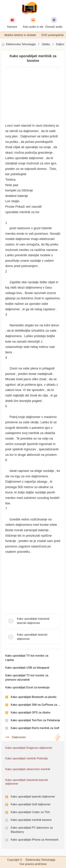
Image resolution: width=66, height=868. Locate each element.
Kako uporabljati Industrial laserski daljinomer (33, 621)
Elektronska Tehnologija (21, 44)
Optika (46, 44)
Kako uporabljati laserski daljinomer (32, 637)
